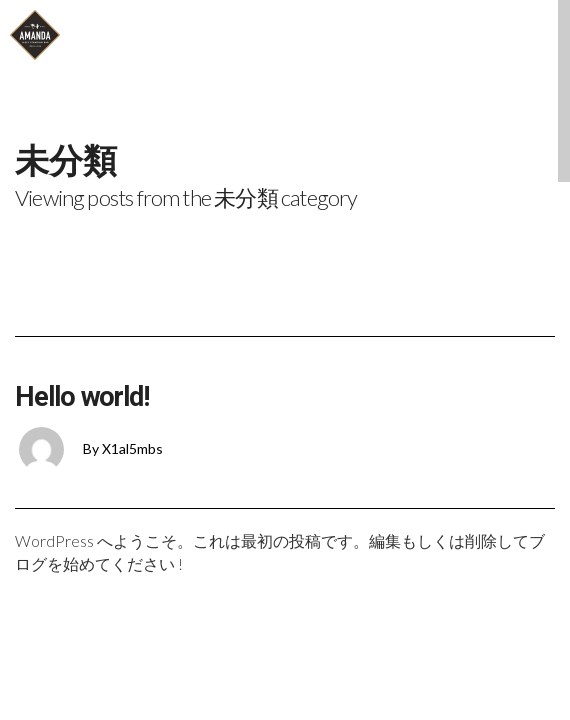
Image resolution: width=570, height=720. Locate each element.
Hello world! (82, 397)
